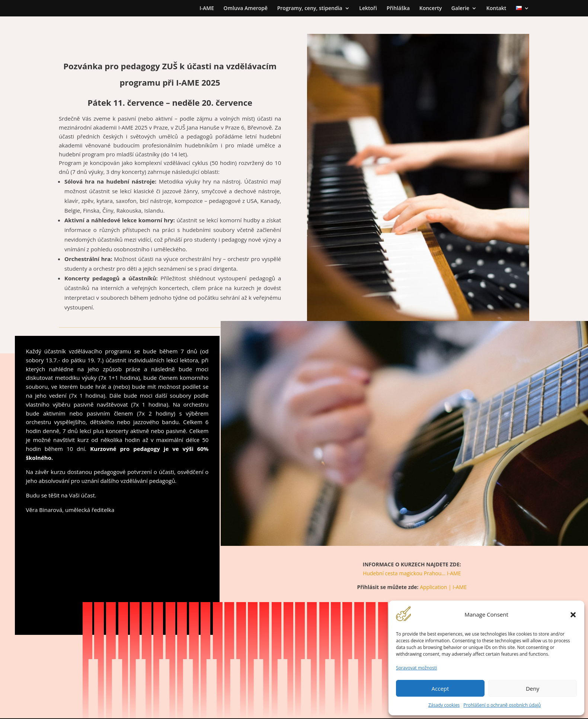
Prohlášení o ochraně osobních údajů (502, 705)
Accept (440, 688)
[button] (573, 615)
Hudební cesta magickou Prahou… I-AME (412, 573)
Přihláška (398, 9)
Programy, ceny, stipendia (310, 9)
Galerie (460, 9)
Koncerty (431, 9)
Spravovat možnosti (416, 668)
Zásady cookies (444, 705)
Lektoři (368, 9)
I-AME (207, 9)
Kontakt (496, 9)
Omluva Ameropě (246, 9)
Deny (533, 688)
